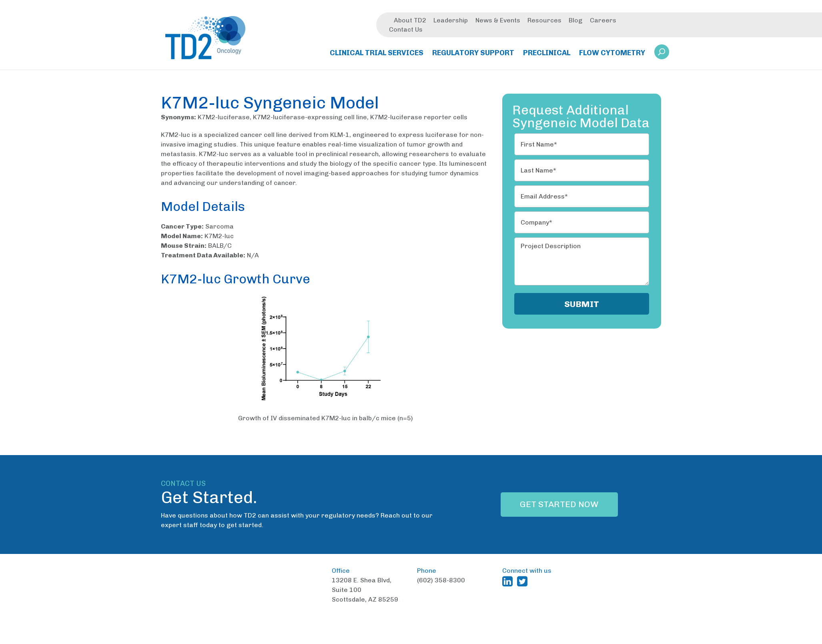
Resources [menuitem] (544, 21)
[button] (662, 53)
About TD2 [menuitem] (410, 21)
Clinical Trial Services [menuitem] (377, 54)
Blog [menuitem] (575, 21)
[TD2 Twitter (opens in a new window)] (524, 581)
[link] (662, 55)
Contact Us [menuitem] (406, 30)
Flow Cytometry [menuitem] (612, 54)
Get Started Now (559, 505)
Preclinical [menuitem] (547, 54)
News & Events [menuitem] (498, 21)
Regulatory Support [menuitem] (473, 54)
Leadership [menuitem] (451, 21)
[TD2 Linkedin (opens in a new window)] (509, 581)
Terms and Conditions (483, 638)
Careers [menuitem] (603, 21)
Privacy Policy (542, 638)
